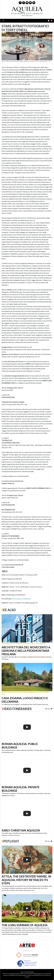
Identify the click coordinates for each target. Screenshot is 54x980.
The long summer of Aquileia (25, 925)
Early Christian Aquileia (21, 830)
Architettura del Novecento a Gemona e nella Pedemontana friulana (26, 651)
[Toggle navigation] (4, 21)
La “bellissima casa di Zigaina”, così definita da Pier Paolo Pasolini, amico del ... (25, 704)
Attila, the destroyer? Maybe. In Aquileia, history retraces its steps (26, 880)
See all (49, 709)
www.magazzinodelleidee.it (21, 599)
